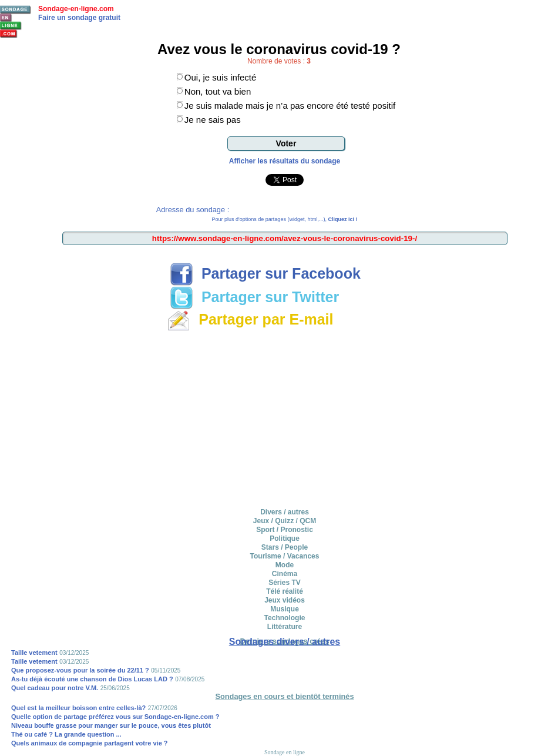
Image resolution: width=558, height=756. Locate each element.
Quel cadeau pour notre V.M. (55, 688)
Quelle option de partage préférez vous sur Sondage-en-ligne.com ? (115, 717)
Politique (285, 538)
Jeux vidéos (285, 600)
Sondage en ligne (285, 752)
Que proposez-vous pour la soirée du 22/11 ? (80, 670)
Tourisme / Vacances (285, 556)
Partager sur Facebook (265, 273)
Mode (285, 565)
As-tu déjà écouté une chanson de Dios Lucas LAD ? (92, 679)
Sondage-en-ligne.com (76, 9)
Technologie (285, 618)
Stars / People (285, 547)
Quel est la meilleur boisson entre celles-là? (78, 708)
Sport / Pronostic (285, 530)
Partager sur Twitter (254, 297)
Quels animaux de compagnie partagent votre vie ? (90, 743)
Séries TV (285, 583)
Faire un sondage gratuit (79, 18)
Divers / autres (285, 512)
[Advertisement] (285, 417)
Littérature (285, 627)
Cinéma (285, 574)
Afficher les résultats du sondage (285, 161)
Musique (285, 609)
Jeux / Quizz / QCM (285, 521)
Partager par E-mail (250, 319)
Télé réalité (285, 591)
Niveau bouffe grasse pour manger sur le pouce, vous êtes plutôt (111, 725)
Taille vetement (34, 653)
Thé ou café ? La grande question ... (66, 734)
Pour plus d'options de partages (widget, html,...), (285, 219)
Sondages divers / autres (285, 642)
